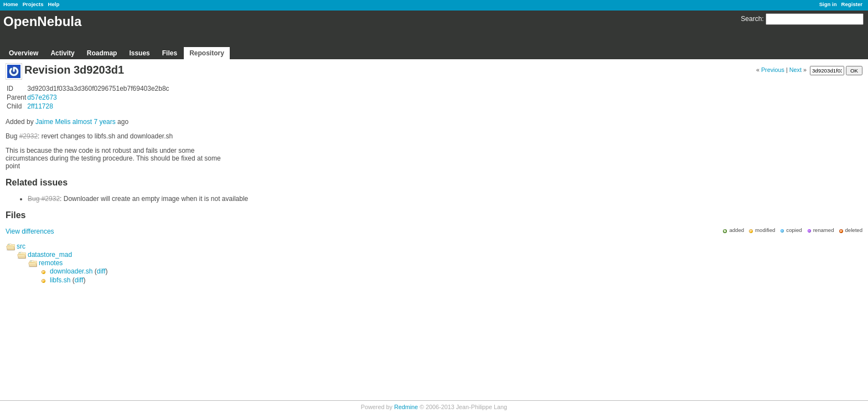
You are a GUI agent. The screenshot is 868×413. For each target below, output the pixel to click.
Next (795, 70)
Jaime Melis (53, 122)
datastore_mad (50, 255)
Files (170, 53)
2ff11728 (40, 106)
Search (751, 19)
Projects (33, 4)
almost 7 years (94, 122)
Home (11, 4)
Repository (207, 53)
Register (852, 4)
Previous (773, 70)
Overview (24, 53)
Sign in (828, 4)
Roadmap (102, 53)
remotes (51, 263)
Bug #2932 (44, 199)
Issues (139, 53)
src (21, 246)
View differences (30, 231)
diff (101, 271)
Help (54, 4)
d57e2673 (42, 97)
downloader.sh (71, 271)
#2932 (29, 136)
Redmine (406, 407)
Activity (62, 53)
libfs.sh (60, 280)
